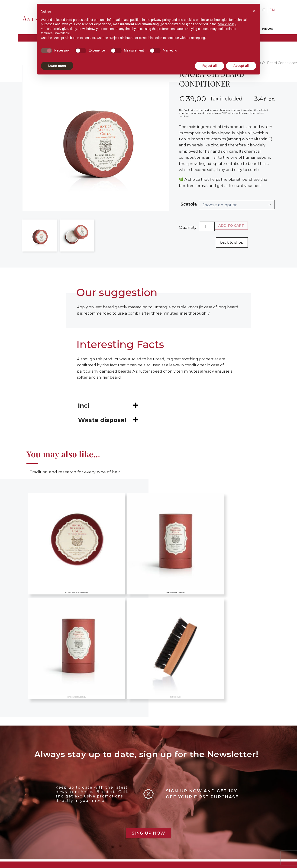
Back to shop (232, 242)
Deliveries (125, 820)
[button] (254, 11)
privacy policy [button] (161, 20)
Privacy (122, 797)
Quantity (188, 227)
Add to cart (231, 226)
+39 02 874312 (31, 818)
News (268, 29)
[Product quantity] (207, 226)
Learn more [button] (57, 66)
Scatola (189, 204)
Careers (223, 797)
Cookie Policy (128, 805)
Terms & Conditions (134, 813)
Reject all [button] (209, 66)
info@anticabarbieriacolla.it (42, 830)
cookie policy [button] (227, 24)
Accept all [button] (241, 66)
